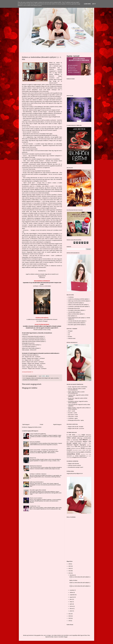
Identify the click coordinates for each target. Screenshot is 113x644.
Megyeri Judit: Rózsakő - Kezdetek (76, 427)
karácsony (78, 448)
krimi (43, 378)
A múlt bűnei (25, 335)
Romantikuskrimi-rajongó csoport (76, 467)
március (72, 606)
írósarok (85, 457)
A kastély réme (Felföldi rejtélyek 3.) (76, 303)
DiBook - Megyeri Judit (28, 367)
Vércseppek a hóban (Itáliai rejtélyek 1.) (32, 345)
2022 (70, 573)
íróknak (81, 457)
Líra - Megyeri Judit (27, 360)
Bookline (70, 337)
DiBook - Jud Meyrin (38, 367)
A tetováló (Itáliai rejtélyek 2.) (29, 347)
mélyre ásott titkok (87, 450)
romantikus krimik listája (86, 454)
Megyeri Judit (47, 378)
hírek (79, 447)
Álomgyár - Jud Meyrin (40, 364)
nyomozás (73, 452)
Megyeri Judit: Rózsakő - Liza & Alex (76, 429)
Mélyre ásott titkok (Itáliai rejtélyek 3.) (31, 348)
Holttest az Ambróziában (36, 378)
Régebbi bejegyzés (57, 425)
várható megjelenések (80, 456)
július (71, 599)
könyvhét (80, 450)
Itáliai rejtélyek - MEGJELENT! (29, 350)
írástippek (74, 457)
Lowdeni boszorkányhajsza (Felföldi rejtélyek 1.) (34, 338)
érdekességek (69, 458)
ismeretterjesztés (84, 447)
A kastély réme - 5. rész (35, 506)
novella (69, 452)
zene (87, 456)
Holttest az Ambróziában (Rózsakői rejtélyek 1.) (33, 336)
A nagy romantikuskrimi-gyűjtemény (38, 434)
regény (52, 378)
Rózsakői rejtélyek (34, 380)
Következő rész (42, 271)
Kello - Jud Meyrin (38, 365)
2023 (70, 571)
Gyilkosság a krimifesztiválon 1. (37, 482)
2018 (70, 621)
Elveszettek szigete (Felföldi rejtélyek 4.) (77, 325)
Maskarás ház (33, 458)
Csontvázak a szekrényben (78, 436)
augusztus (72, 597)
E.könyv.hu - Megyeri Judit (28, 369)
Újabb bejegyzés (26, 425)
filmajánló (72, 447)
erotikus (68, 447)
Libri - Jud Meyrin (36, 357)
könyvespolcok (75, 450)
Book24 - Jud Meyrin (39, 362)
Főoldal (41, 425)
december (72, 575)
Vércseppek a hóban (87, 443)
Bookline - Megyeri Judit (28, 358)
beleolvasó (70, 445)
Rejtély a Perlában (73, 580)
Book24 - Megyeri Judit (28, 362)
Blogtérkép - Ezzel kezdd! (73, 56)
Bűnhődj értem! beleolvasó (36, 466)
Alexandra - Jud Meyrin (28, 365)
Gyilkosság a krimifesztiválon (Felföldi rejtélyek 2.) (34, 341)
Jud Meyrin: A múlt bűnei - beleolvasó (38, 474)
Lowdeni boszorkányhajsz (76, 442)
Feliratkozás (42, 278)
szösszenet (69, 456)
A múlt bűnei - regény (73, 419)
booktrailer (89, 445)
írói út (78, 457)
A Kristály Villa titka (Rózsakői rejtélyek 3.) (77, 321)
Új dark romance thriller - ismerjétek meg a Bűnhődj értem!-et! (44, 450)
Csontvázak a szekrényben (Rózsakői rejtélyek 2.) (34, 340)
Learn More (87, 4)
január (71, 611)
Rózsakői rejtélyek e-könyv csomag (42, 330)
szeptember (72, 595)
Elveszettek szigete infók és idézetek (38, 490)
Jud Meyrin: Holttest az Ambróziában (42, 286)
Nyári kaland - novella (73, 415)
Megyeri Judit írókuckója (74, 464)
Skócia (80, 443)
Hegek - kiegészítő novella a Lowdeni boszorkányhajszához (76, 393)
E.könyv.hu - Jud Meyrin (41, 369)
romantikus (56, 378)
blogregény (28, 378)
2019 (70, 618)
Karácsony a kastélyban (35, 442)
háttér (76, 447)
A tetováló (78, 435)
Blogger (66, 637)
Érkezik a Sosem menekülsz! (36, 498)
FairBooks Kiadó (26, 355)
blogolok (76, 445)
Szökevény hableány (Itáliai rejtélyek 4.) (77, 323)
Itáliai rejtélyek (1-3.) (73, 316)
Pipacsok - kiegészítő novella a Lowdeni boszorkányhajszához (77, 389)
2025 (70, 566)
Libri (69, 333)
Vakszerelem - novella (73, 417)
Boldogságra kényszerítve (28, 343)
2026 (70, 564)
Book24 (41, 321)
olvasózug (78, 452)
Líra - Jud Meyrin (36, 360)
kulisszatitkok (88, 448)
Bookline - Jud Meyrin (40, 358)
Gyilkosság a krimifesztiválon (84, 438)
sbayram (56, 637)
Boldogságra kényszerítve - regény (76, 420)
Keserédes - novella (72, 413)
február (71, 609)
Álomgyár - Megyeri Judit (28, 364)
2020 (70, 616)
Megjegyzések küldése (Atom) (35, 427)
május (71, 602)
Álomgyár (45, 321)
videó (73, 456)
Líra (37, 321)
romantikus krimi (26, 380)
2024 (70, 569)
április (71, 604)
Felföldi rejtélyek (71, 438)
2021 (70, 614)
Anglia (83, 435)
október (72, 593)
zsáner (90, 456)
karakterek (73, 448)
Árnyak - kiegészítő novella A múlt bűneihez (78, 387)
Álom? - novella (72, 411)
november (72, 590)
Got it (94, 4)
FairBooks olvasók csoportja (74, 465)
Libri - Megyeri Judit (27, 357)
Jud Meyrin (83, 440)
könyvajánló (69, 450)
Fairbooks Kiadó (88, 436)
